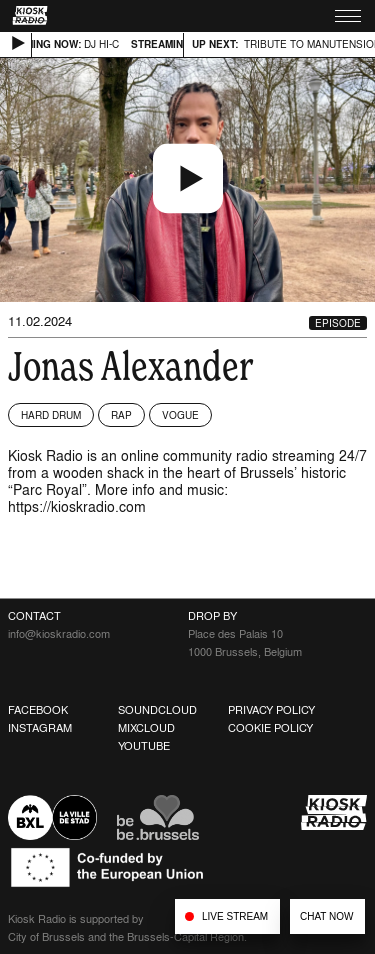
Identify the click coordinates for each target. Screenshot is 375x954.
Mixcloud (146, 728)
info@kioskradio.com (59, 634)
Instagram (40, 728)
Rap (121, 415)
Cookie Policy (270, 728)
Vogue (180, 415)
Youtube (144, 746)
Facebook (38, 710)
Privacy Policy (271, 710)
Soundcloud (157, 710)
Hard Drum (51, 415)
